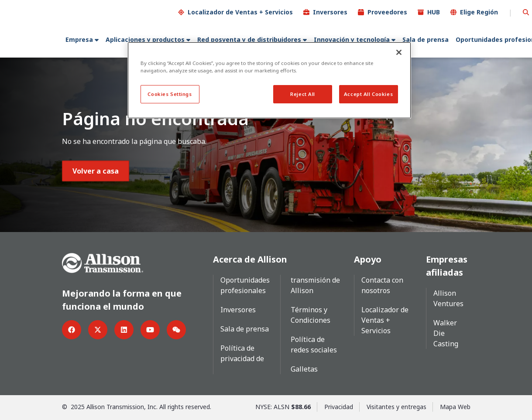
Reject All (303, 94)
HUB (434, 12)
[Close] (399, 52)
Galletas (304, 369)
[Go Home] (103, 262)
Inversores (330, 12)
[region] (269, 80)
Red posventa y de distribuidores (249, 39)
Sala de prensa (426, 39)
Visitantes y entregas (396, 407)
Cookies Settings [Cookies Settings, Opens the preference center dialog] (170, 94)
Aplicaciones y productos (145, 39)
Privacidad (339, 407)
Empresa (79, 39)
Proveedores (387, 12)
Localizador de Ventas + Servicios (240, 12)
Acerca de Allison (250, 259)
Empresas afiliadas (447, 266)
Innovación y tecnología (352, 39)
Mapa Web (455, 407)
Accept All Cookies (368, 94)
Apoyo (368, 259)
